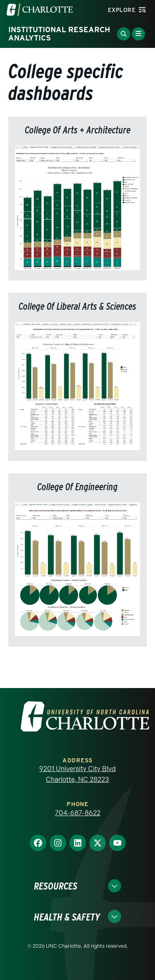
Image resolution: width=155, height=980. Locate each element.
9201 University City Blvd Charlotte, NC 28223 (77, 774)
